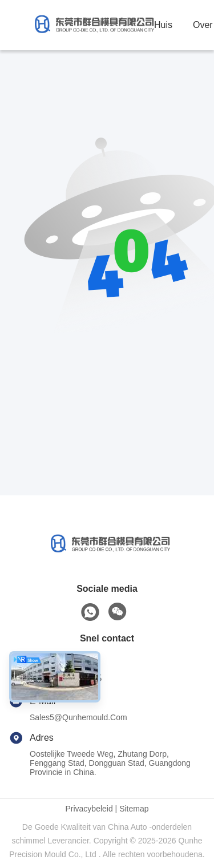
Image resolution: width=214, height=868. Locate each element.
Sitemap (134, 809)
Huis (163, 25)
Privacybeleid (89, 809)
